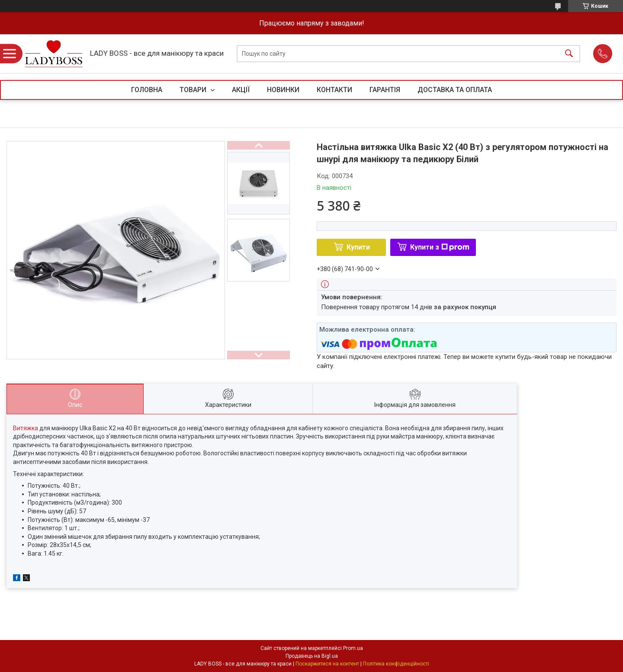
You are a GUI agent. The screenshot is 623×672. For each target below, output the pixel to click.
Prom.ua (353, 648)
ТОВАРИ (194, 90)
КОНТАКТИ (334, 90)
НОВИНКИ (283, 90)
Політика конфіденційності (396, 664)
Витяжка (26, 428)
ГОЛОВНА (147, 90)
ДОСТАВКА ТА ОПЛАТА (455, 90)
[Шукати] (569, 54)
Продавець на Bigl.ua (312, 656)
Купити (358, 247)
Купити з (440, 247)
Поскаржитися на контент (327, 664)
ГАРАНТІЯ (385, 90)
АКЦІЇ (241, 90)
